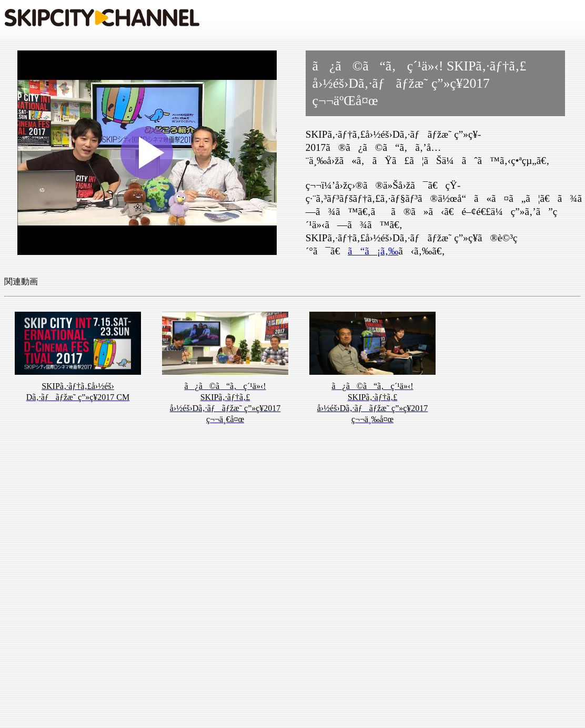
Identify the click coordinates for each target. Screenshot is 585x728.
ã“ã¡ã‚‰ (373, 251)
